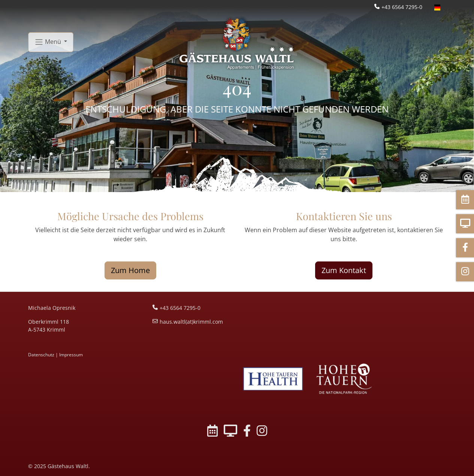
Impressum (71, 355)
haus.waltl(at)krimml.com (191, 322)
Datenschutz (41, 355)
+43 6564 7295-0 (402, 7)
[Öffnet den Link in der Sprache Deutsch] (437, 7)
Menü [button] (49, 42)
